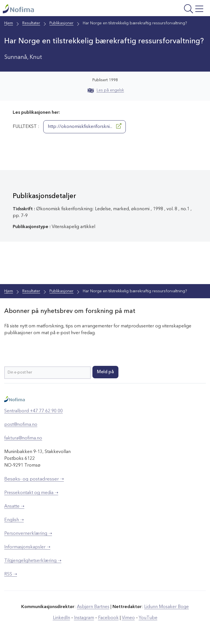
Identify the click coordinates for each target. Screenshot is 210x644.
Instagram (84, 618)
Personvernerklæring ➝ (28, 534)
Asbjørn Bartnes (93, 607)
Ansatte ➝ (14, 506)
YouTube (148, 618)
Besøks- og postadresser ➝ (34, 479)
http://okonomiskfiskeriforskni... (85, 126)
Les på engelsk (106, 90)
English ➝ (14, 520)
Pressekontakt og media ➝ (31, 493)
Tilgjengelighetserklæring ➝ (33, 561)
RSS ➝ (11, 574)
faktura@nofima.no (23, 438)
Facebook (108, 618)
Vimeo (128, 618)
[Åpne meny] (170, 9)
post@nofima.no (21, 425)
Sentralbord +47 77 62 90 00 (33, 411)
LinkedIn (61, 618)
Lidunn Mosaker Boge (166, 607)
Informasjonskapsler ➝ (27, 547)
